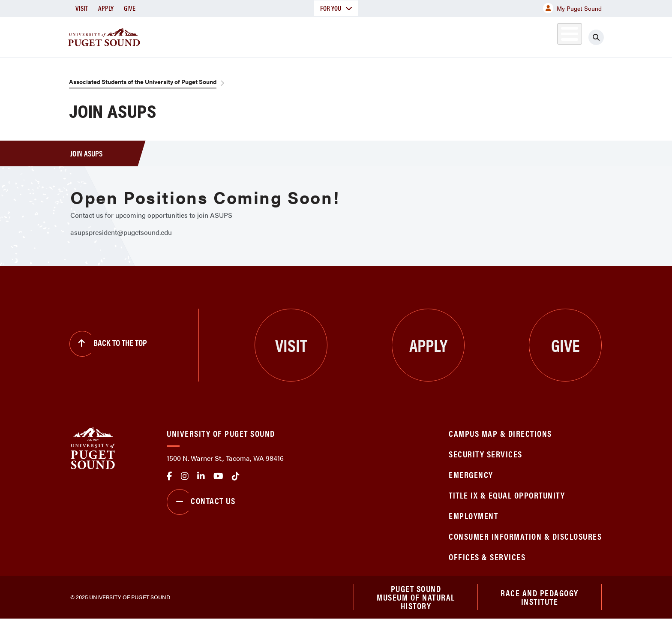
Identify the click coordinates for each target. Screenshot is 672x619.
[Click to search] (596, 37)
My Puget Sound (572, 8)
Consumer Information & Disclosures (525, 536)
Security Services (486, 454)
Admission (369, 36)
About (248, 36)
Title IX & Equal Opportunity (507, 495)
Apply (106, 8)
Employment (473, 515)
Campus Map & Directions (500, 433)
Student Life (437, 36)
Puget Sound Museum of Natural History (416, 597)
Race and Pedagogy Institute (540, 597)
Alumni (548, 36)
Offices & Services (487, 557)
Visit (82, 8)
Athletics (503, 36)
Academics (305, 36)
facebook (169, 476)
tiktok (236, 476)
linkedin (201, 476)
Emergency (471, 474)
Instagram (185, 476)
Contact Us (201, 502)
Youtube (218, 476)
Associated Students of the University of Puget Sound (143, 81)
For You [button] (336, 8)
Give (130, 8)
